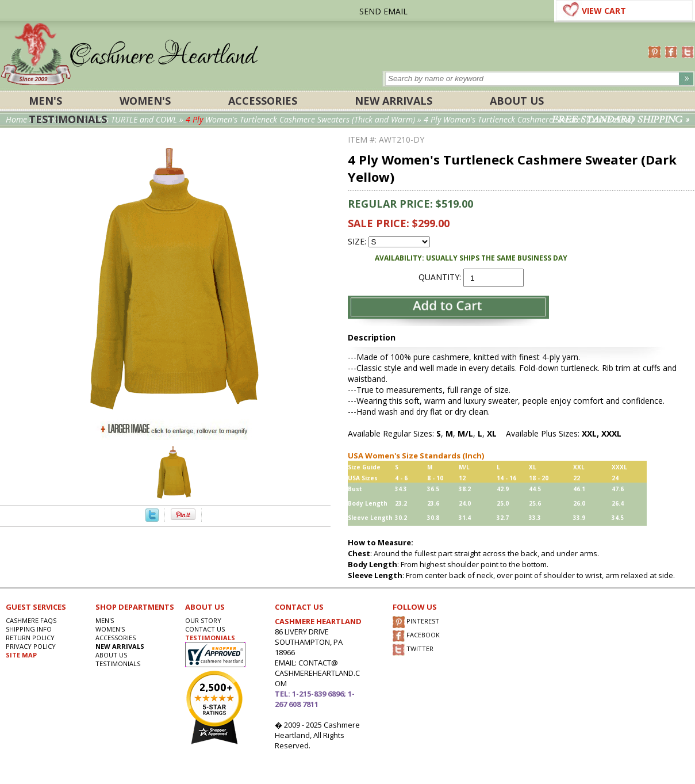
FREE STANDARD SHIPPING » (621, 120)
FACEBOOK (416, 636)
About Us (517, 101)
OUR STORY (203, 620)
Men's (45, 101)
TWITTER (413, 650)
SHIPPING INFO (29, 629)
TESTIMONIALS (210, 638)
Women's (145, 101)
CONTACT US (205, 629)
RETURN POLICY (30, 638)
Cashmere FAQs (31, 620)
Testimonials (68, 119)
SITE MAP (21, 655)
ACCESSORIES (263, 101)
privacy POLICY (31, 646)
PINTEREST (416, 622)
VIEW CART (604, 11)
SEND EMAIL (383, 11)
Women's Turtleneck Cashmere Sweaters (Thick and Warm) (300, 119)
